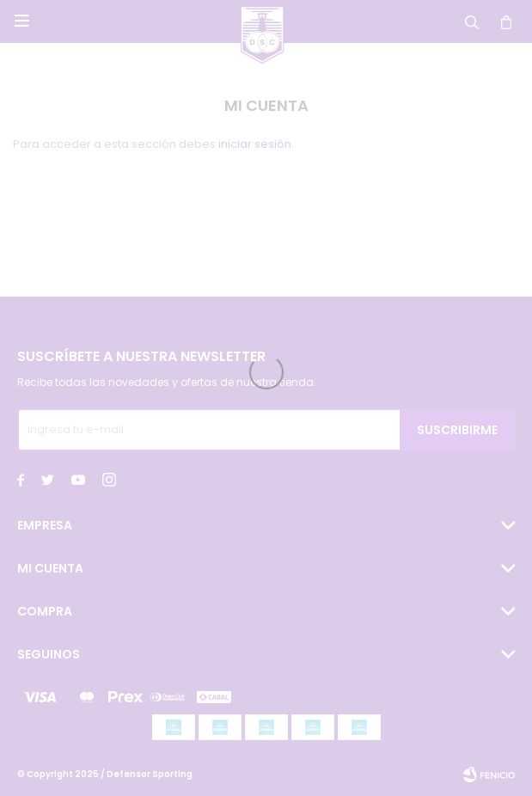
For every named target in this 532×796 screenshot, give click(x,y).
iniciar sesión (255, 144)
